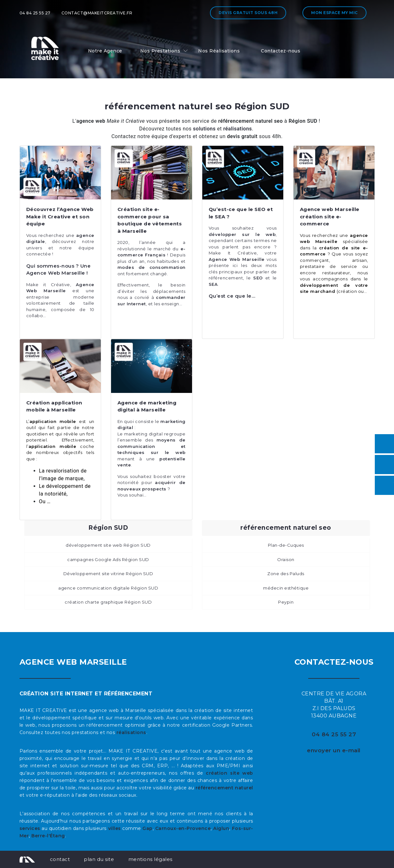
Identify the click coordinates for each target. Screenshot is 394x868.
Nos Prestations (160, 51)
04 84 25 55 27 (35, 13)
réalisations (131, 732)
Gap (148, 828)
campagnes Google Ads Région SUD (108, 559)
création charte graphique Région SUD (108, 602)
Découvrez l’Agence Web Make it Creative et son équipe (60, 216)
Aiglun (221, 828)
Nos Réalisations (219, 51)
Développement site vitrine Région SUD (108, 574)
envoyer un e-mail (334, 750)
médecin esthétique (286, 588)
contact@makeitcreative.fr (97, 13)
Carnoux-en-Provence (183, 828)
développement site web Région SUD (108, 545)
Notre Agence (105, 51)
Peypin (286, 602)
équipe (83, 248)
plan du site (99, 859)
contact (60, 859)
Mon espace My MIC (334, 13)
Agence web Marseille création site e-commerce (330, 216)
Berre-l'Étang (48, 836)
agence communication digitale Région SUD (108, 588)
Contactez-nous (281, 51)
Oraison (286, 559)
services (30, 828)
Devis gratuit (248, 13)
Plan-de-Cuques (286, 545)
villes (115, 828)
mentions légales (150, 859)
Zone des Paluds (286, 574)
